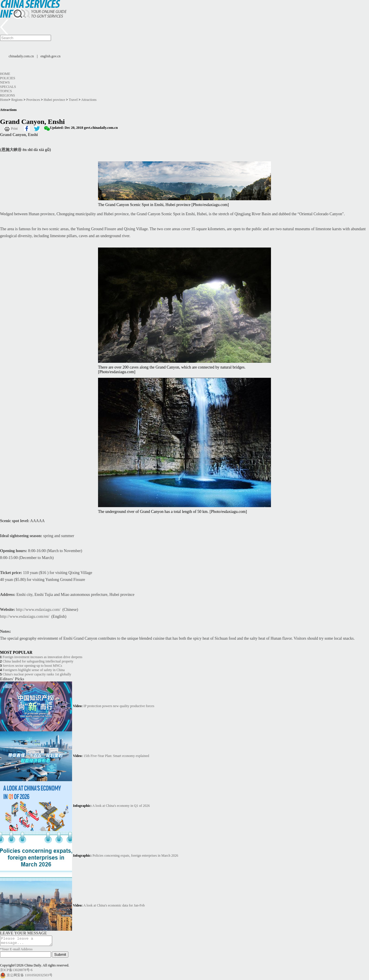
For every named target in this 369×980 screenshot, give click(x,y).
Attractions (89, 100)
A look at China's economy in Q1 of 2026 (121, 806)
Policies (8, 78)
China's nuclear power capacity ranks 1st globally (37, 674)
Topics (6, 91)
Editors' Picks (12, 679)
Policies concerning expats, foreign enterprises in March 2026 (135, 856)
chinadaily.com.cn (21, 56)
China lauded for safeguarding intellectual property (38, 661)
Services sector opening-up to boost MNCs (32, 666)
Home (5, 74)
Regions (7, 95)
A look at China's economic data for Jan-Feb (114, 905)
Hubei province (54, 100)
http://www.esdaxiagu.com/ (39, 610)
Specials (8, 87)
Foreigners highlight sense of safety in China (34, 670)
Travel (73, 100)
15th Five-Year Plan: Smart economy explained (116, 756)
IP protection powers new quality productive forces (119, 706)
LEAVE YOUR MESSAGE (23, 933)
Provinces (33, 100)
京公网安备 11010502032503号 (30, 977)
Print (14, 129)
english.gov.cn (51, 56)
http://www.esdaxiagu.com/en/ (25, 616)
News (5, 82)
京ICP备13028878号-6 (16, 972)
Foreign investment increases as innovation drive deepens (43, 657)
